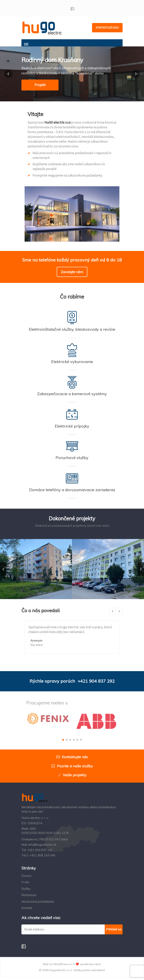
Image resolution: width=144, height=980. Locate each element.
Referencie (29, 898)
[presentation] (3, 572)
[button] (8, 77)
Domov (26, 879)
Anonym (36, 643)
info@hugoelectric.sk (42, 848)
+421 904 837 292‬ (96, 684)
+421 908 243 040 (43, 858)
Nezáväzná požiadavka (38, 904)
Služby (26, 892)
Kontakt (27, 911)
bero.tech (95, 967)
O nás (25, 885)
